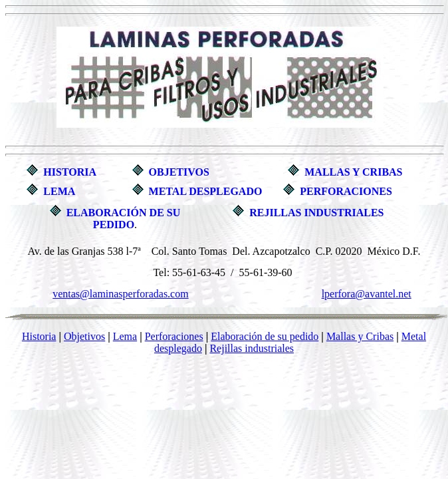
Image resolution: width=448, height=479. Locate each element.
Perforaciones (174, 336)
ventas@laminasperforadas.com (120, 294)
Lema (125, 336)
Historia (39, 336)
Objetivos (84, 336)
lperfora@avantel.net (367, 294)
